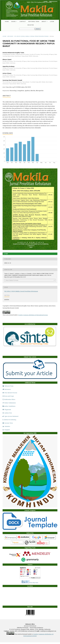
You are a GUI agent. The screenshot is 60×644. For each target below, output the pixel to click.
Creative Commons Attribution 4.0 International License (33, 315)
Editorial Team (34, 21)
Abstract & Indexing (9, 420)
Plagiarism (7, 410)
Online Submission (9, 403)
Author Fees (7, 413)
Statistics (6, 426)
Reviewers (7, 389)
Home (7, 21)
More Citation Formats (12, 280)
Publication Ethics (9, 399)
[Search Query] (27, 29)
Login (52, 21)
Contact (23, 21)
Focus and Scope (8, 396)
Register (31, 25)
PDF (6, 254)
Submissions (53, 1)
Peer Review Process (10, 393)
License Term (8, 423)
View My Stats (34, 583)
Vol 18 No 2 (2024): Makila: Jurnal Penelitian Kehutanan (31, 36)
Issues (14, 21)
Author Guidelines (9, 406)
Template (6, 430)
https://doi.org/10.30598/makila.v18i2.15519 (18, 87)
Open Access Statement (10, 416)
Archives (10, 36)
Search (38, 29)
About (44, 21)
